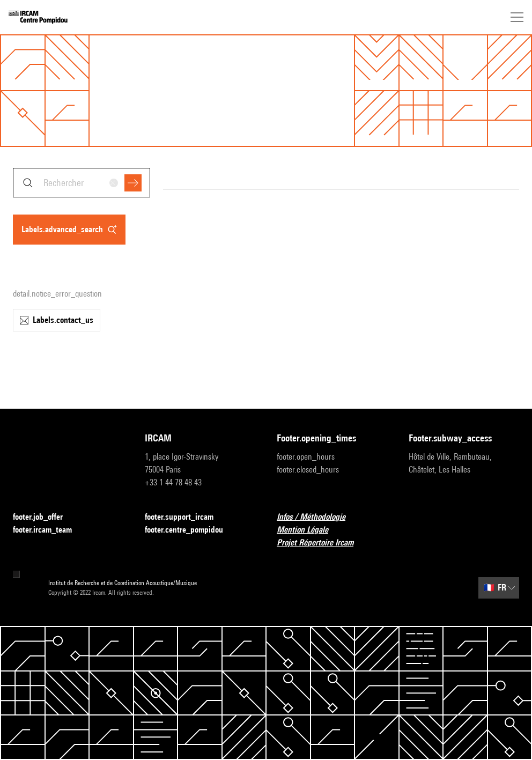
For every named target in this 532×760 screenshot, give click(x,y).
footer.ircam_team (49, 530)
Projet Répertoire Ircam (322, 543)
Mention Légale (309, 530)
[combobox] (82, 183)
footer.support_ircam (186, 517)
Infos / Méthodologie (317, 517)
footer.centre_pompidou (190, 530)
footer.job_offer (44, 517)
